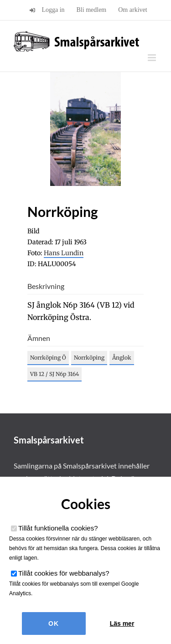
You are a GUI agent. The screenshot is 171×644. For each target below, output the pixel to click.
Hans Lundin (64, 253)
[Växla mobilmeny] (153, 58)
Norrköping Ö (48, 358)
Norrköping (89, 358)
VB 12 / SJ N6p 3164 (54, 374)
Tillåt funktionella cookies (58, 528)
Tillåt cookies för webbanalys (64, 573)
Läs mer (122, 623)
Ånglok (122, 358)
